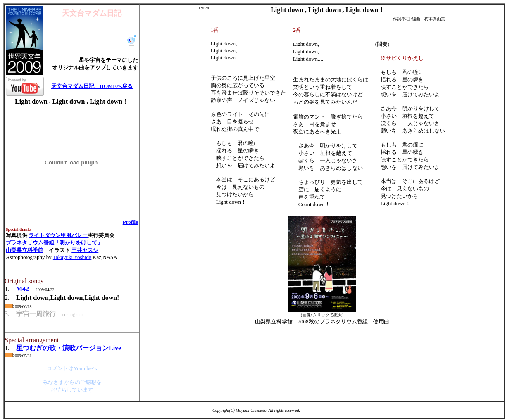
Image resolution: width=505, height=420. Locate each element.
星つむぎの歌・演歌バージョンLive (69, 348)
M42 (23, 289)
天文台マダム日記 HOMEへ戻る (92, 86)
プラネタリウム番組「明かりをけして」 (54, 243)
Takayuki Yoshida (72, 257)
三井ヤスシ (85, 250)
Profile (130, 222)
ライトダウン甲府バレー (58, 235)
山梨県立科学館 (25, 250)
